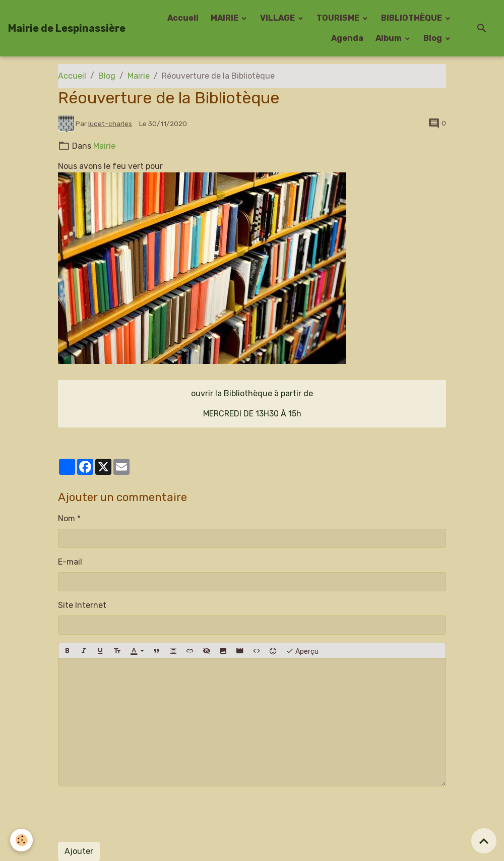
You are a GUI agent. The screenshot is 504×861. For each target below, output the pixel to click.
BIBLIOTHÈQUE (412, 18)
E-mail (70, 562)
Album (389, 38)
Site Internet (82, 605)
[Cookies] (21, 840)
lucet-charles (110, 124)
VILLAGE (278, 18)
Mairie (139, 76)
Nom (67, 518)
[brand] (67, 28)
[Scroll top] (484, 841)
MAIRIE (225, 18)
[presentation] (135, 814)
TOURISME (339, 18)
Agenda (347, 38)
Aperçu (302, 651)
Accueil (183, 18)
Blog (433, 38)
